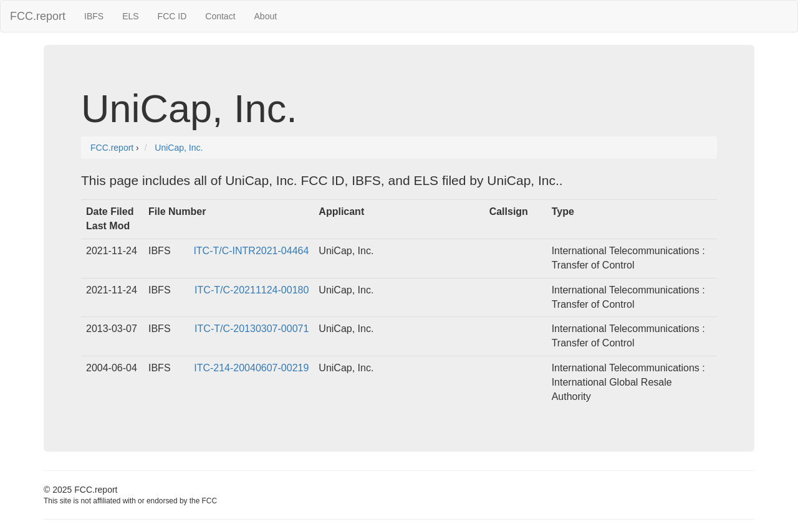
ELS (130, 16)
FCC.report (38, 16)
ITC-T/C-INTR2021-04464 (251, 251)
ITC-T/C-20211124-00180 (252, 290)
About (266, 16)
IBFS (94, 16)
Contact (220, 16)
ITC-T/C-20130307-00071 (252, 329)
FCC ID (172, 16)
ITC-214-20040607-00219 (251, 368)
